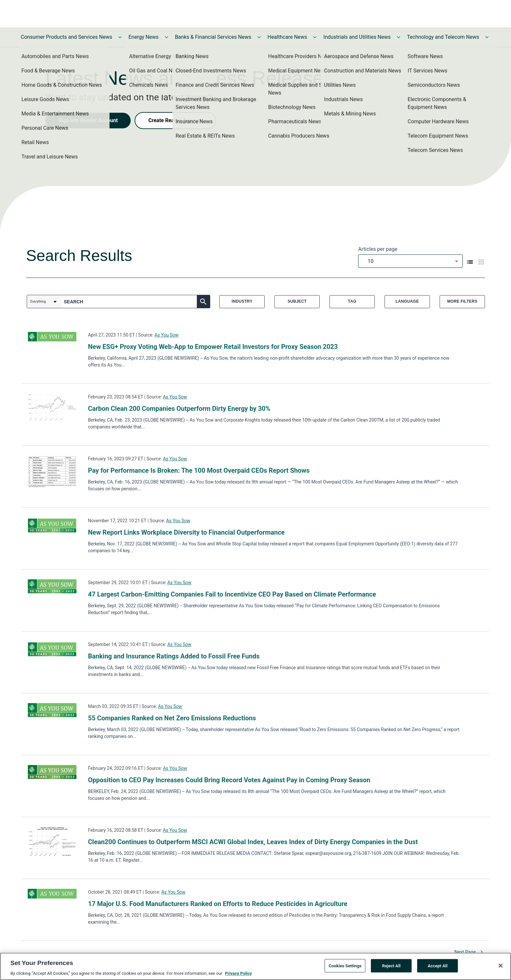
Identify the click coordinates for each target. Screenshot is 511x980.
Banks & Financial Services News (213, 37)
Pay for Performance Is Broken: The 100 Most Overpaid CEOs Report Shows (199, 470)
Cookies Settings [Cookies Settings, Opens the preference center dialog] (345, 968)
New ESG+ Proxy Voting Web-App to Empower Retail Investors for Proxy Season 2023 (213, 347)
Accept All (438, 968)
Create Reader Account (175, 120)
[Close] (501, 968)
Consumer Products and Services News (67, 37)
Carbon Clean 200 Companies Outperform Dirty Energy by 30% (179, 409)
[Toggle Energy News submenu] (167, 37)
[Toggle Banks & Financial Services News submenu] (259, 37)
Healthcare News (287, 37)
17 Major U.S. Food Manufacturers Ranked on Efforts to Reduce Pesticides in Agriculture (218, 904)
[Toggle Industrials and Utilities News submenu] (399, 37)
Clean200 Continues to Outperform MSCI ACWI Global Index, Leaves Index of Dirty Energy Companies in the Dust (253, 842)
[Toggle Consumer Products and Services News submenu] (120, 37)
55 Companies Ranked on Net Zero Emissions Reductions (172, 718)
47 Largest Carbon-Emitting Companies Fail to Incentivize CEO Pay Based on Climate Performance (232, 594)
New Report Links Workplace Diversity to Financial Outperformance (186, 532)
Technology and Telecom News (443, 37)
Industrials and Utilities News (357, 37)
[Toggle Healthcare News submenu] (315, 37)
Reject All (392, 968)
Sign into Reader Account (88, 120)
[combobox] (410, 261)
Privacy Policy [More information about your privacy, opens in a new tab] (238, 976)
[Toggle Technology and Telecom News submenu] (487, 37)
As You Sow (167, 335)
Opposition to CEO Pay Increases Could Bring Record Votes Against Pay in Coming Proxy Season (229, 780)
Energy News (143, 37)
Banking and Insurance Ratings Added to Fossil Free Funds (174, 656)
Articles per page (378, 249)
